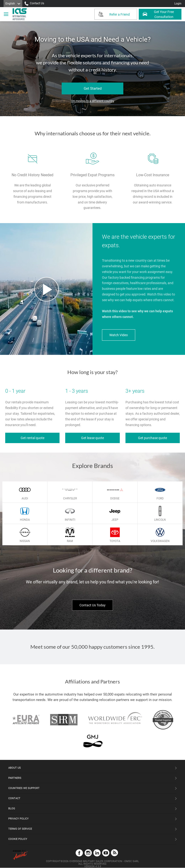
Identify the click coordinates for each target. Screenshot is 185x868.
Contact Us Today (92, 605)
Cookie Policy (18, 839)
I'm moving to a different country (92, 101)
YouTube (106, 853)
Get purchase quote (153, 438)
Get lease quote (92, 438)
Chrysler (70, 498)
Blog (12, 809)
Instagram (88, 853)
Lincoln (160, 520)
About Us (15, 768)
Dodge (115, 498)
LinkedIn (97, 853)
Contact (14, 798)
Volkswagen (160, 541)
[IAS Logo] (20, 14)
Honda (25, 520)
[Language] (13, 4)
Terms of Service (20, 829)
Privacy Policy (18, 819)
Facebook (79, 853)
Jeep (115, 520)
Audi (25, 498)
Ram (70, 541)
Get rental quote (32, 438)
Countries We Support (24, 788)
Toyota (115, 541)
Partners (15, 778)
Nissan (25, 541)
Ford (160, 498)
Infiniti (70, 520)
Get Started (93, 88)
